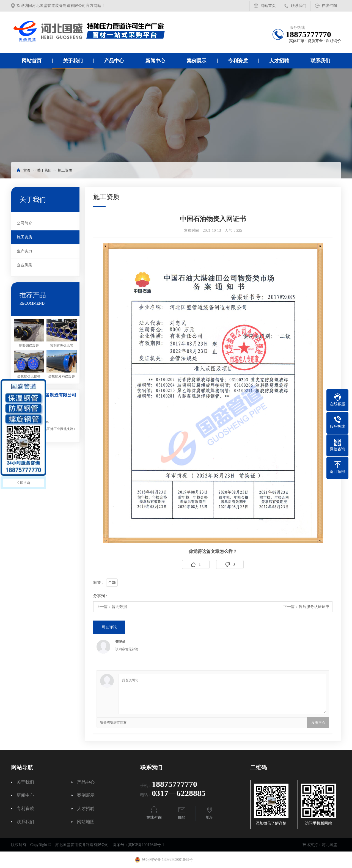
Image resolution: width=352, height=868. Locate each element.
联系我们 (299, 6)
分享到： (101, 596)
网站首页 (268, 6)
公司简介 (24, 223)
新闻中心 (155, 61)
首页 (27, 170)
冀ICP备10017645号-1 (146, 845)
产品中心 (114, 61)
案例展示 (197, 61)
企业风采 (24, 265)
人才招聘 (279, 61)
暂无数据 (119, 607)
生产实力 (24, 251)
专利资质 (238, 61)
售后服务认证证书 (314, 607)
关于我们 (73, 61)
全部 (112, 582)
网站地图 (86, 822)
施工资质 (65, 170)
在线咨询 (329, 6)
